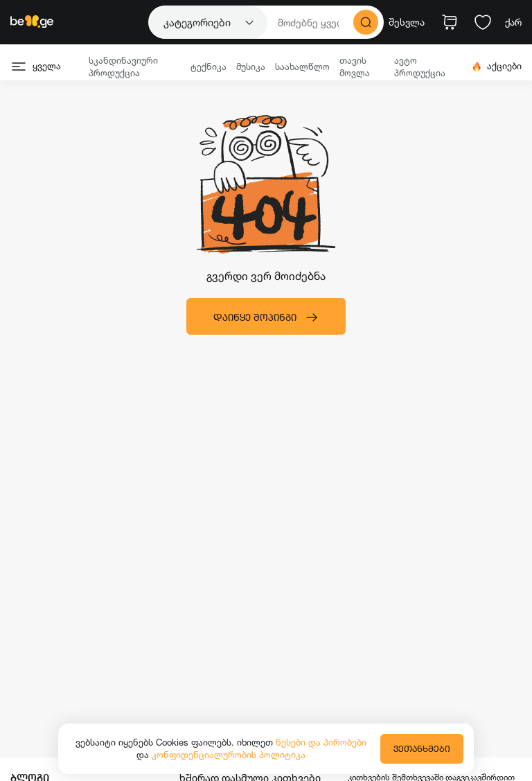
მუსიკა (251, 67)
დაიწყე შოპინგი (266, 317)
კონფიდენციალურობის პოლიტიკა (229, 755)
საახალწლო (302, 67)
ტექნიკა (209, 67)
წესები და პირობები (321, 742)
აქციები (496, 66)
